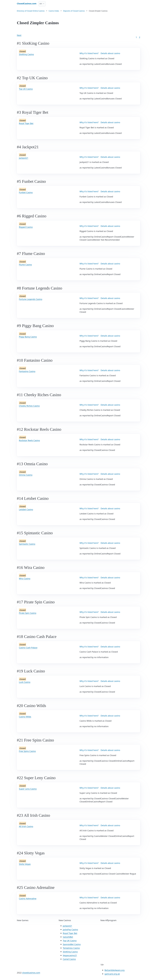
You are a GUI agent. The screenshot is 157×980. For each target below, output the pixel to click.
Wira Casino (25, 579)
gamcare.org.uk (112, 974)
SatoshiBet (68, 937)
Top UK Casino (26, 89)
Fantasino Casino (27, 371)
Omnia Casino (26, 475)
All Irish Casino (26, 826)
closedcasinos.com (31, 973)
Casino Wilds (25, 717)
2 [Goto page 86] (140, 37)
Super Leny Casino (28, 789)
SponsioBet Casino (72, 944)
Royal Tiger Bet (26, 123)
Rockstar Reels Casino (29, 440)
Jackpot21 (24, 158)
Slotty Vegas (25, 864)
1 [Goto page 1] (136, 37)
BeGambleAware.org (114, 970)
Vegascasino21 (70, 955)
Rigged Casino (26, 227)
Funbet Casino (26, 192)
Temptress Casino (71, 948)
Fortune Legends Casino (31, 299)
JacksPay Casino (70, 930)
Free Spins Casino (27, 751)
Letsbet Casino (26, 509)
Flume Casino (25, 265)
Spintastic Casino (27, 544)
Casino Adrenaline (28, 899)
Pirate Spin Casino (28, 613)
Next (19, 35)
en (41, 4)
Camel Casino (69, 959)
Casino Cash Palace (28, 648)
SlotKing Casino (26, 54)
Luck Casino (25, 682)
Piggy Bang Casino (28, 337)
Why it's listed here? (89, 53)
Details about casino (110, 53)
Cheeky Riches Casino (29, 406)
